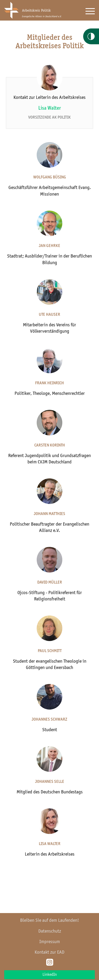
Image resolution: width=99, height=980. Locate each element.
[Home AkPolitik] (33, 18)
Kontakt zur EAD (49, 952)
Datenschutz (50, 931)
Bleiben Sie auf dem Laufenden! (49, 920)
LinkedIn (50, 975)
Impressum (50, 942)
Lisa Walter (50, 108)
